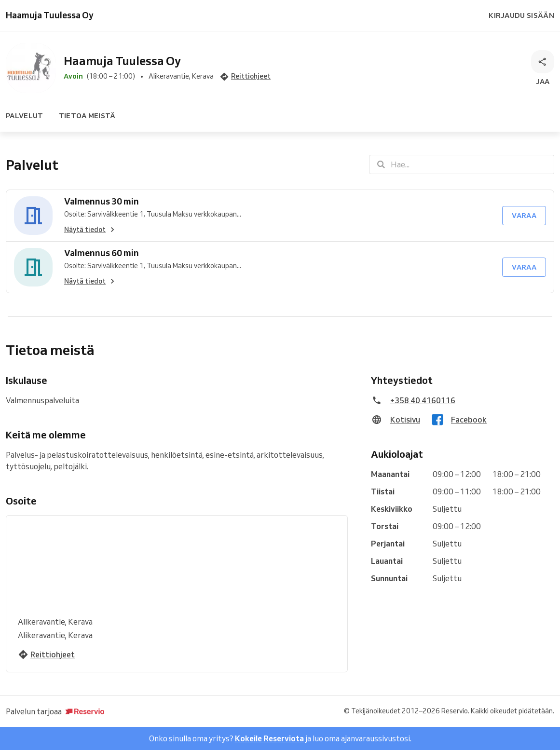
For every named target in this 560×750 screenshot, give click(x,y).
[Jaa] (543, 68)
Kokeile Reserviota (269, 738)
